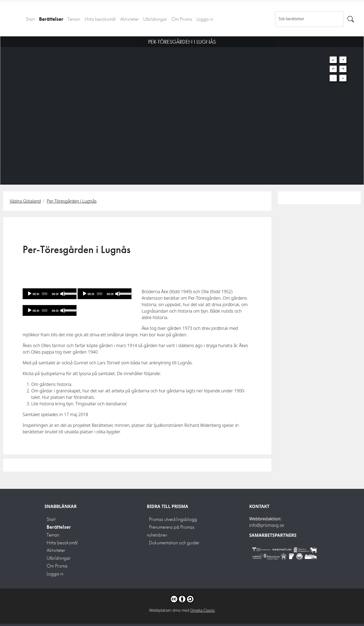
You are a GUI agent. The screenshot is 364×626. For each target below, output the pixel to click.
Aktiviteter (129, 19)
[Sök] (351, 19)
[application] (50, 294)
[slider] (45, 294)
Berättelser (51, 19)
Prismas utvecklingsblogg (173, 519)
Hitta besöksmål (100, 19)
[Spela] (30, 294)
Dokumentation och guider (174, 543)
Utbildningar (155, 19)
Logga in (205, 19)
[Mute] (63, 294)
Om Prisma (182, 19)
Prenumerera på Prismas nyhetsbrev (171, 531)
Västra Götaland (25, 201)
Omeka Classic (203, 610)
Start (30, 19)
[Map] (182, 104)
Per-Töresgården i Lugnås (72, 201)
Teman (74, 19)
